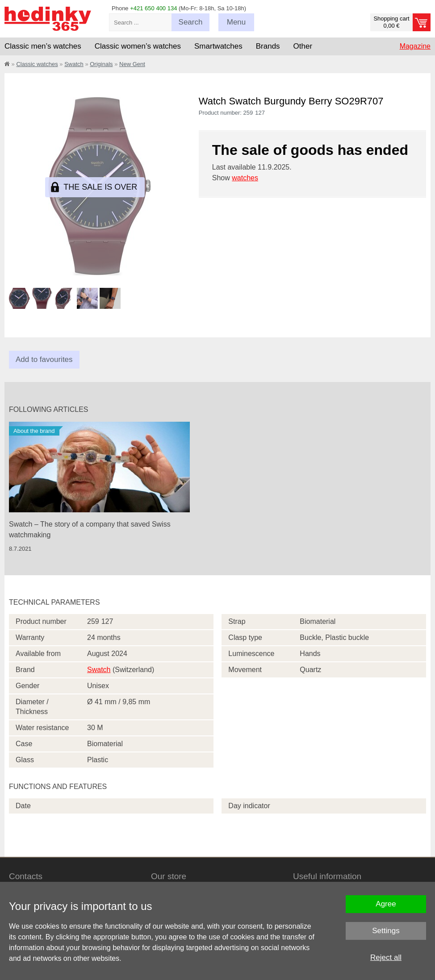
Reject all (386, 957)
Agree (386, 904)
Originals (101, 64)
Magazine (415, 46)
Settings (386, 931)
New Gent (132, 64)
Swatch (74, 64)
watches (245, 178)
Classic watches (37, 64)
